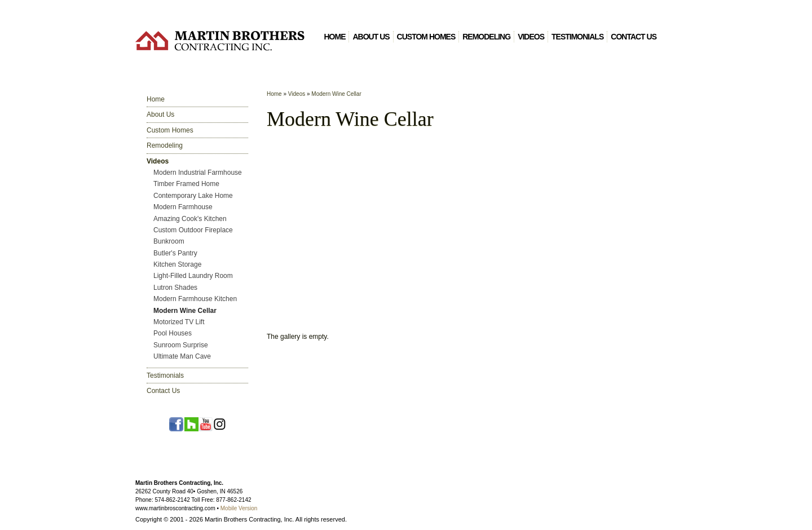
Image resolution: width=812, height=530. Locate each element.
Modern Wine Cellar (185, 311)
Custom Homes (426, 37)
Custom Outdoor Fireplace (193, 230)
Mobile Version (239, 508)
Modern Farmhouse (183, 207)
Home (334, 37)
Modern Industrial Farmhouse (198, 173)
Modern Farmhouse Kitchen (195, 299)
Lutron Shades (175, 288)
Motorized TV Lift (179, 322)
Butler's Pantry (175, 253)
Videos (531, 37)
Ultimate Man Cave (182, 356)
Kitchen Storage (177, 264)
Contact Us (634, 37)
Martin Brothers (220, 41)
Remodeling (486, 37)
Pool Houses (173, 333)
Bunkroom (169, 241)
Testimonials (577, 37)
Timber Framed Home (186, 184)
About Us (371, 37)
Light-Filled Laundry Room (193, 276)
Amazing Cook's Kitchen (190, 219)
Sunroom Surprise (181, 345)
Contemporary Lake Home (193, 196)
